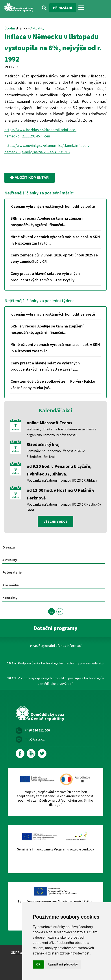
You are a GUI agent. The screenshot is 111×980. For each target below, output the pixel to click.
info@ (35, 739)
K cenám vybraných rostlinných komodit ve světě (53, 206)
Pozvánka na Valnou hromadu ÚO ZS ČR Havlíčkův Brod (64, 507)
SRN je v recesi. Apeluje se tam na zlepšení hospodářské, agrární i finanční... (47, 221)
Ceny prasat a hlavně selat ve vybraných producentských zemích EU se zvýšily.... (45, 277)
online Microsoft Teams (49, 423)
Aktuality (37, 28)
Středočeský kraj (43, 444)
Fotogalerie (12, 572)
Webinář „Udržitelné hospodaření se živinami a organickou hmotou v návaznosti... (62, 432)
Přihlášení (63, 7)
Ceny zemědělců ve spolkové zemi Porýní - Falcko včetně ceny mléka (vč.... (53, 384)
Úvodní (10, 28)
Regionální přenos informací (56, 645)
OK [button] (38, 964)
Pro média (11, 585)
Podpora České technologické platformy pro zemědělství (56, 663)
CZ (51, 612)
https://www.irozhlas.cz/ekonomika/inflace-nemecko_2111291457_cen (40, 133)
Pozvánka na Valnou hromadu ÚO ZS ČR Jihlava (62, 480)
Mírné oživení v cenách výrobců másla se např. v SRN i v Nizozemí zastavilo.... (55, 240)
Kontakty (10, 598)
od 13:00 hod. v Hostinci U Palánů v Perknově (60, 494)
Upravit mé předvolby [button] (63, 964)
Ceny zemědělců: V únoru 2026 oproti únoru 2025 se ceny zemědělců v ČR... (54, 258)
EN (60, 612)
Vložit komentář (30, 178)
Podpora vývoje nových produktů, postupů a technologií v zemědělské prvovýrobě (55, 681)
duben (16, 430)
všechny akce (55, 521)
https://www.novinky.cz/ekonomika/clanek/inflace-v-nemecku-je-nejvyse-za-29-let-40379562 (48, 149)
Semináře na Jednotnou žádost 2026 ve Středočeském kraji (56, 454)
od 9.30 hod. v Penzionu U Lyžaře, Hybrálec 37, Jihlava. (59, 470)
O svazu (9, 547)
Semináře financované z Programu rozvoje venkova (56, 849)
